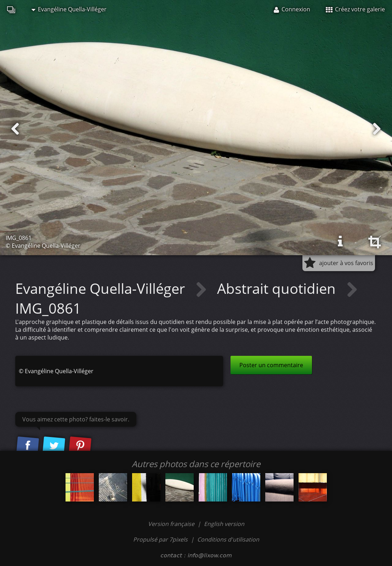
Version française (172, 524)
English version (224, 524)
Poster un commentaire (271, 365)
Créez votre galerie (355, 9)
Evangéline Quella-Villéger (69, 9)
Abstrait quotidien (278, 288)
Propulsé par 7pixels (160, 539)
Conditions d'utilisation (228, 539)
